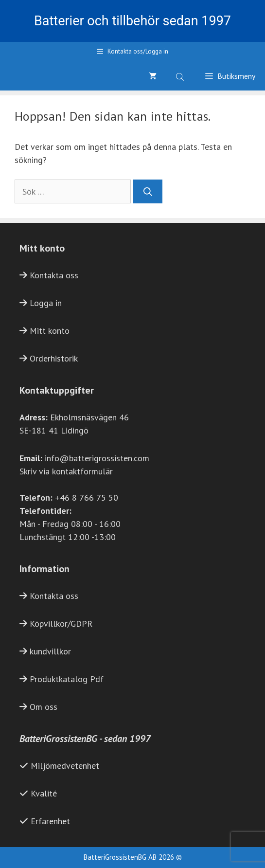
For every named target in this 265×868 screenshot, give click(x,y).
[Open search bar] (181, 76)
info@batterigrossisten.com (97, 458)
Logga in (46, 303)
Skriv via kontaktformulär (66, 471)
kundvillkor (50, 651)
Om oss (44, 707)
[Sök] (148, 191)
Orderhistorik (54, 358)
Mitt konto (50, 331)
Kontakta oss (54, 275)
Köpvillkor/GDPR (61, 624)
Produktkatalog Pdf (67, 679)
